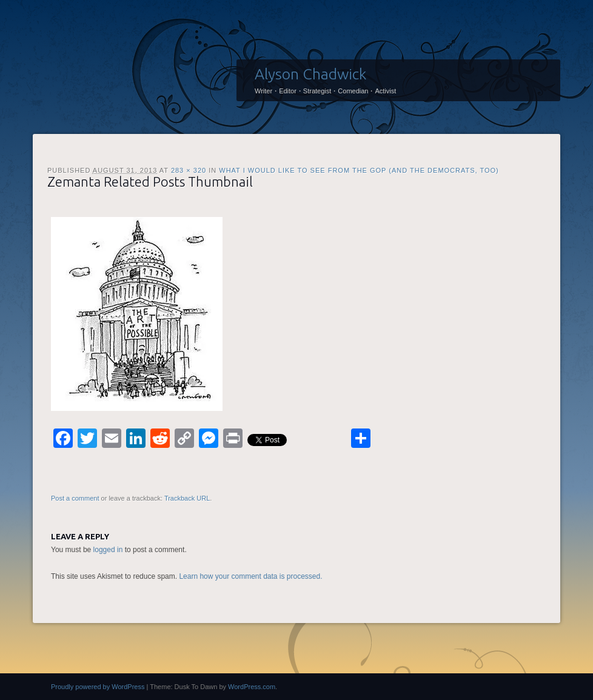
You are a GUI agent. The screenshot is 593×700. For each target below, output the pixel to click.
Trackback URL (187, 498)
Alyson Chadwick (310, 74)
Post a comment (75, 498)
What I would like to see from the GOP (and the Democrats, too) (359, 170)
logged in (108, 550)
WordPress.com (252, 687)
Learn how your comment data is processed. (250, 576)
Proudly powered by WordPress (98, 687)
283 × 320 (189, 170)
